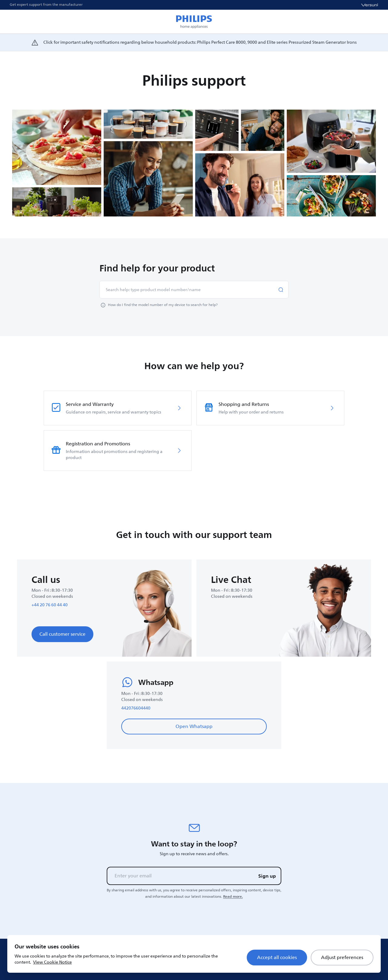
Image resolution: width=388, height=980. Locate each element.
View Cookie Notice (52, 962)
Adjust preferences (342, 958)
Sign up (267, 876)
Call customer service (62, 634)
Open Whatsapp (194, 726)
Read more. (233, 897)
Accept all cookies (277, 958)
